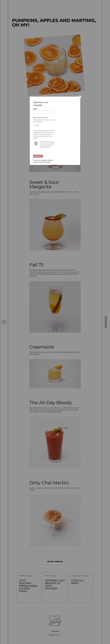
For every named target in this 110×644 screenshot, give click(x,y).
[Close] (80, 97)
